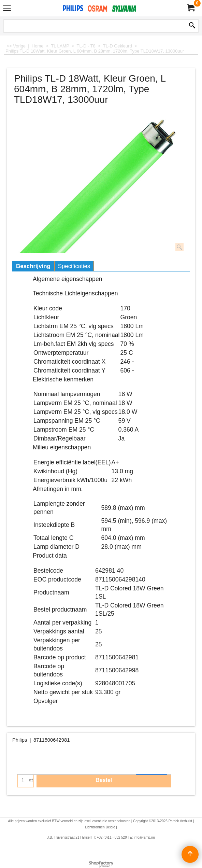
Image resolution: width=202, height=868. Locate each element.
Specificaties (74, 266)
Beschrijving (33, 266)
